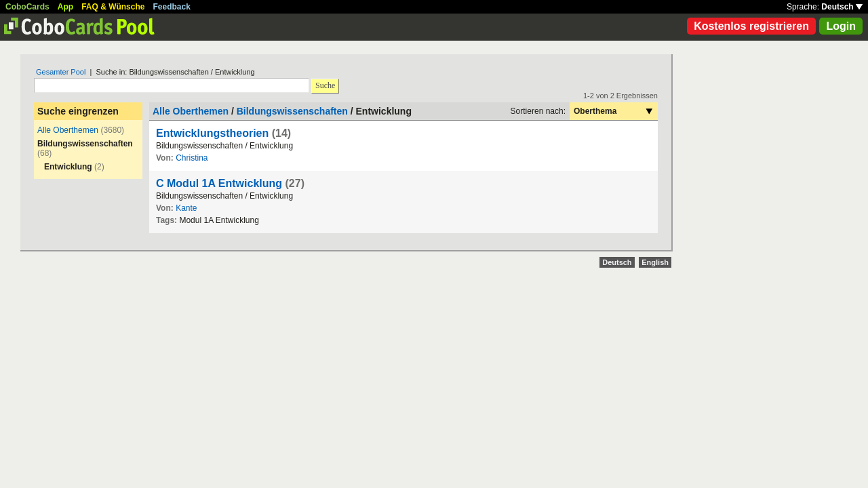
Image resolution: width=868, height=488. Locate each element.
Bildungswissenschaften (292, 111)
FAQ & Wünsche (113, 7)
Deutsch (842, 7)
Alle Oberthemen (68, 130)
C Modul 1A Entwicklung (219, 183)
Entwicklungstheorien (212, 133)
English (655, 262)
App (65, 7)
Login (841, 26)
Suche (325, 85)
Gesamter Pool (61, 72)
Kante (186, 208)
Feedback (172, 7)
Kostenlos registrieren (751, 26)
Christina (192, 158)
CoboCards (27, 7)
